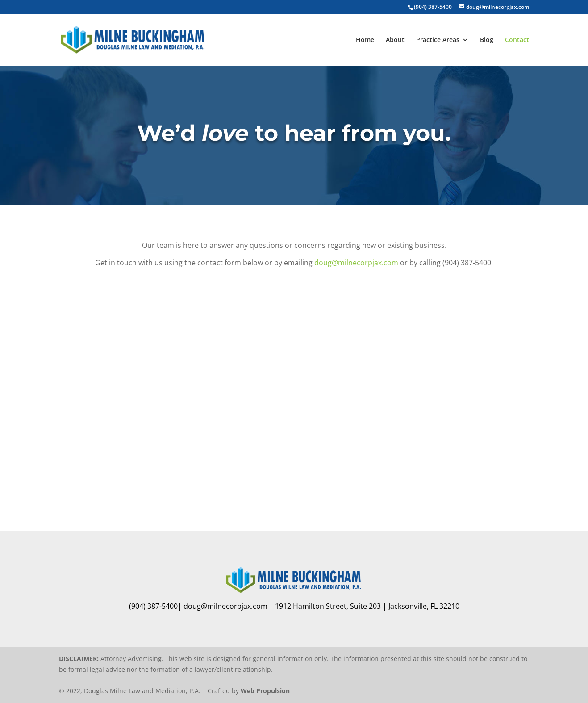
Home (365, 40)
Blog (487, 40)
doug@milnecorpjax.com (356, 263)
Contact (517, 40)
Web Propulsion (265, 691)
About (395, 40)
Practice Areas (438, 40)
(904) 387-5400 (433, 7)
